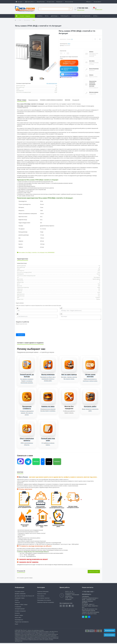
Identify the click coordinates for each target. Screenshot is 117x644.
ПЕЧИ (47, 16)
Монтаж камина (94, 92)
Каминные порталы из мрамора (46, 603)
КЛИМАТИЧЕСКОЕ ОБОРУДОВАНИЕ (81, 16)
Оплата (91, 52)
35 (99, 267)
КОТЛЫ (96, 16)
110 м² (99, 272)
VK (43, 463)
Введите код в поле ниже (22, 324)
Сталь (99, 292)
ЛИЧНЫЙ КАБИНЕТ (20, 610)
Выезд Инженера (41, 2)
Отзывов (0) (76, 100)
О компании (18, 608)
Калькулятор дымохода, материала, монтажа (93, 84)
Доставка (92, 61)
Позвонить (57, 463)
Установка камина (20, 592)
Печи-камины (97, 277)
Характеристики (33, 100)
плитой (34, 252)
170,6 (99, 284)
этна (27, 252)
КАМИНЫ (40, 16)
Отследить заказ (51, 2)
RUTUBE (49, 463)
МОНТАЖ (68, 100)
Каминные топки (42, 595)
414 (99, 291)
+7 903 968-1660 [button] (88, 593)
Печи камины (27, 20)
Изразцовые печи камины (44, 601)
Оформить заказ (99, 9)
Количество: (63, 51)
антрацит (42, 252)
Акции (16, 625)
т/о (38, 252)
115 (99, 266)
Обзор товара (22, 100)
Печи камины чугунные (43, 599)
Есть (99, 294)
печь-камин (22, 252)
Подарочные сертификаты (22, 623)
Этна (69, 44)
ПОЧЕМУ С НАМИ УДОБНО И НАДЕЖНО (51, 100)
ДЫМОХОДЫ (55, 16)
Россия (98, 274)
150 (99, 276)
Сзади (99, 287)
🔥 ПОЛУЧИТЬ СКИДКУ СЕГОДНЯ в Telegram (69, 63)
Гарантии (17, 603)
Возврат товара (19, 616)
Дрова (98, 279)
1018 (99, 286)
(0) (72, 39)
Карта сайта (18, 618)
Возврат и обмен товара (21, 605)
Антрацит (98, 297)
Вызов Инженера (110, 630)
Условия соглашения (20, 612)
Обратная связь (81, 10)
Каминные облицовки (43, 592)
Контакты (17, 614)
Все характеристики (52, 83)
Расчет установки (110, 635)
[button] (20, 2)
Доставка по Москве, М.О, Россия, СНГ (25, 597)
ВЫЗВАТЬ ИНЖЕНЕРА (20, 595)
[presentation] (27, 328)
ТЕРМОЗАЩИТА (65, 16)
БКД (99, 269)
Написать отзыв (94, 573)
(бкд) (29, 252)
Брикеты (95, 279)
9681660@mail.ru (87, 595)
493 (99, 289)
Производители (19, 621)
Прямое (98, 299)
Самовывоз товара (20, 599)
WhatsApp (36, 463)
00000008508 (51, 252)
